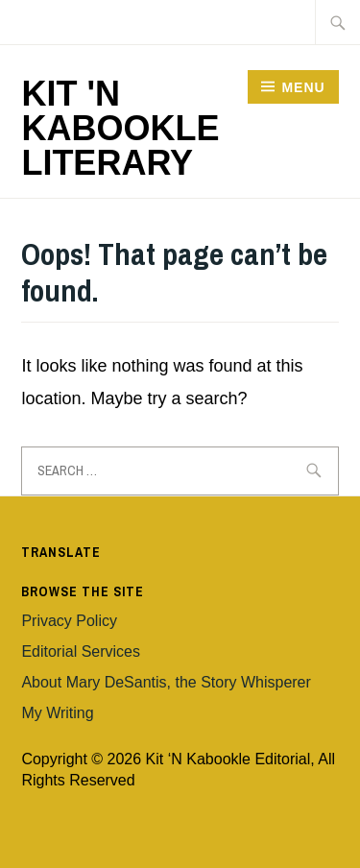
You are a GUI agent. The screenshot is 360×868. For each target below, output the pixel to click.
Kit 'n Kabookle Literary (120, 128)
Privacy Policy (69, 621)
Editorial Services (81, 651)
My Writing (57, 713)
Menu (303, 87)
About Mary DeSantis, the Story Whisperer (166, 682)
